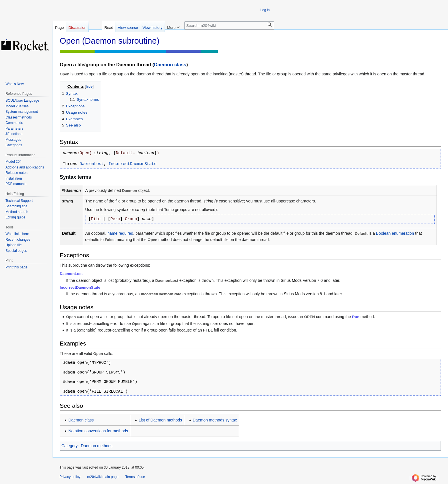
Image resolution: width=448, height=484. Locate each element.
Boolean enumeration (395, 233)
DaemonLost (92, 164)
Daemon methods (97, 446)
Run (356, 317)
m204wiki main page (103, 477)
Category (70, 446)
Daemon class (170, 65)
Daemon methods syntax (215, 420)
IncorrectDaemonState (133, 164)
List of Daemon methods (160, 420)
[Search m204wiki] (229, 26)
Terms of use (135, 477)
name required (120, 233)
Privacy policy (70, 477)
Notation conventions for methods (98, 431)
